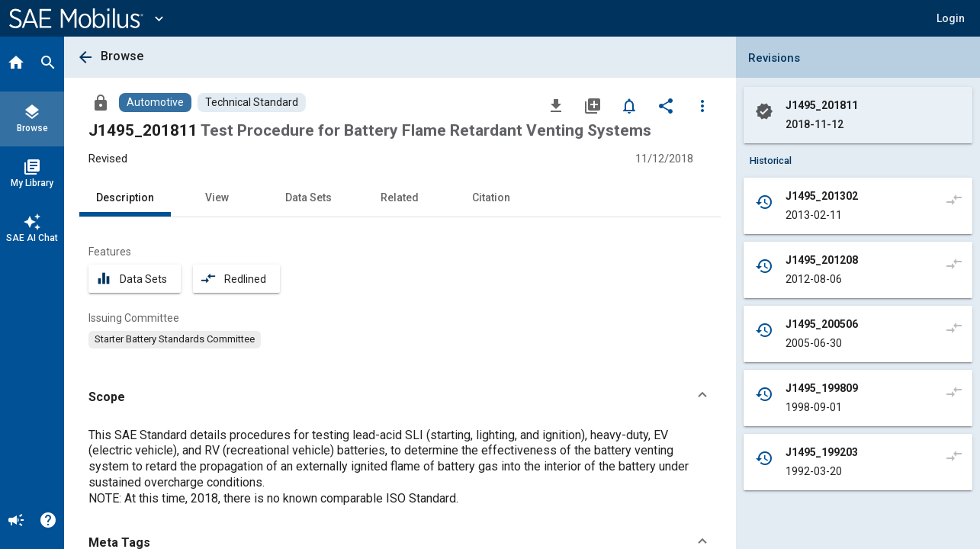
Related (400, 197)
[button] (951, 18)
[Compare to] (954, 199)
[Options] (702, 105)
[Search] (48, 64)
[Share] (666, 105)
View (217, 197)
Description (125, 197)
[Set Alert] (629, 105)
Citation (491, 197)
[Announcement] (16, 522)
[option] (175, 339)
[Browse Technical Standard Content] (252, 103)
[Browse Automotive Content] (155, 103)
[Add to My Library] (593, 105)
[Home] (16, 64)
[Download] (556, 105)
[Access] (101, 102)
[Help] (48, 522)
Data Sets (308, 197)
